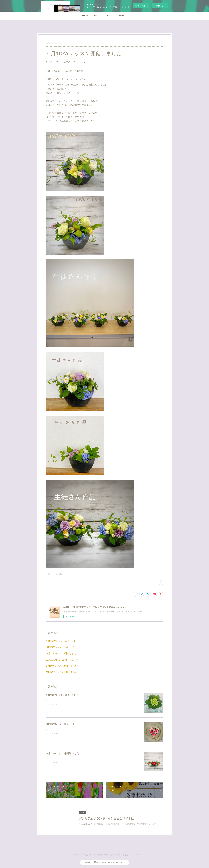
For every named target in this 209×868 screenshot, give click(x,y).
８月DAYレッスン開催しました (61, 666)
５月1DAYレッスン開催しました (62, 641)
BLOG (97, 16)
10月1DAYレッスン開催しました (62, 660)
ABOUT (109, 16)
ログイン (160, 6)
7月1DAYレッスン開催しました (61, 672)
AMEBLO (123, 16)
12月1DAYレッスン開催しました (62, 653)
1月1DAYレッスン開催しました (61, 647)
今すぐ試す (141, 6)
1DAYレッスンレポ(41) (54, 574)
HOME (85, 16)
